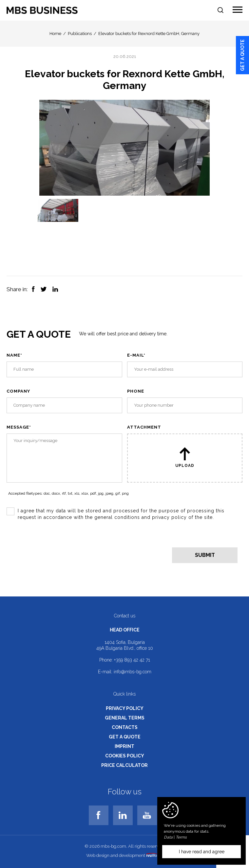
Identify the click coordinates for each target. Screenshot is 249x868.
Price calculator (125, 765)
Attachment (144, 427)
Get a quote (242, 55)
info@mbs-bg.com (133, 672)
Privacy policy (125, 708)
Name (14, 355)
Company (18, 391)
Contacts (125, 727)
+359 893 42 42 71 (132, 660)
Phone (136, 391)
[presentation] (56, 548)
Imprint (125, 746)
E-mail (136, 355)
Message (19, 427)
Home (55, 34)
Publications (80, 34)
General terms (125, 718)
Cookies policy (125, 756)
